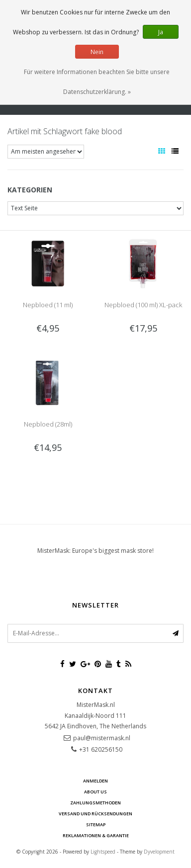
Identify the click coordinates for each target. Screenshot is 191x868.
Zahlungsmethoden (95, 803)
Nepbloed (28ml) (48, 424)
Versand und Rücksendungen (95, 814)
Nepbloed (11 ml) (48, 305)
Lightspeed (103, 852)
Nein (97, 52)
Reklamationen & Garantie (96, 835)
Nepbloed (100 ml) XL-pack (143, 305)
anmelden (95, 781)
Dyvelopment (159, 852)
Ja (161, 32)
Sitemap (96, 825)
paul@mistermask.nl (102, 738)
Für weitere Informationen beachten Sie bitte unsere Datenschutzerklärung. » (97, 82)
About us (95, 792)
